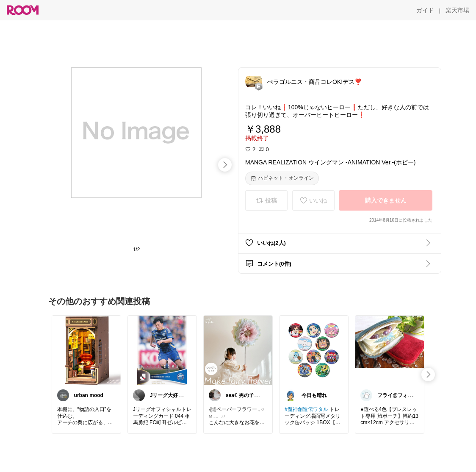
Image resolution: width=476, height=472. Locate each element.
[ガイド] (425, 10)
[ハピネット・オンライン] (282, 178)
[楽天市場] (457, 10)
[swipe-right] (225, 165)
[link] (86, 350)
